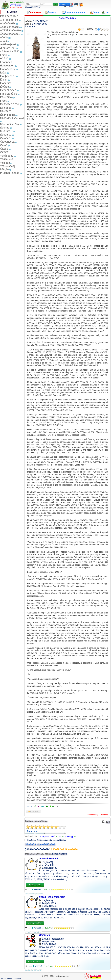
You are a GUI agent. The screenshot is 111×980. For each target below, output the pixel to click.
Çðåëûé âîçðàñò (10, 51)
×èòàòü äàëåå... (35, 885)
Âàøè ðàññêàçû (9, 27)
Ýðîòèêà (5, 163)
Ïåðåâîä (4, 87)
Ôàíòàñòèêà (7, 142)
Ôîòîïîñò (5, 152)
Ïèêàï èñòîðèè (8, 90)
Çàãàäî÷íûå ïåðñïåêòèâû (52, 897)
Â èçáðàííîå (33, 811)
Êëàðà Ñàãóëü (40, 21)
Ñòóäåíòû (6, 135)
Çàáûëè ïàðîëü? (33, 7)
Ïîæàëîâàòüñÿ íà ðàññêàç (98, 815)
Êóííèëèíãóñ (7, 66)
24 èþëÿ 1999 (49, 903)
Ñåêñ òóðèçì (8, 115)
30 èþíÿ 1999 (49, 942)
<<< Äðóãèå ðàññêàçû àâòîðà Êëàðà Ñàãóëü (46, 840)
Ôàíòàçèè (6, 138)
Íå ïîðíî (4, 80)
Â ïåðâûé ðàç (8, 23)
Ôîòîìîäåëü (45, 935)
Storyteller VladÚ (48, 837)
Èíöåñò (4, 58)
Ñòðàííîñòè (7, 131)
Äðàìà (4, 41)
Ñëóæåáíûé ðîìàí (10, 124)
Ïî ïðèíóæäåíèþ (9, 94)
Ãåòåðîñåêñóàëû (10, 34)
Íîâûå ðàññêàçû (9, 16)
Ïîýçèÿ (4, 101)
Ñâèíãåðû (6, 111)
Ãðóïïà (4, 37)
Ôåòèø (4, 149)
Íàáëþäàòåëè (8, 76)
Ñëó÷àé (5, 128)
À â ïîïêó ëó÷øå (9, 20)
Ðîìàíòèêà (6, 108)
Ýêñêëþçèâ (7, 159)
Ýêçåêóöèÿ (7, 156)
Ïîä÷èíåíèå (6, 97)
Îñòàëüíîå (6, 83)
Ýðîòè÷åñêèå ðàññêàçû (11, 979)
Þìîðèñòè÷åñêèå (10, 173)
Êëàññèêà (6, 62)
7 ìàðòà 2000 (49, 865)
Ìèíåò (3, 73)
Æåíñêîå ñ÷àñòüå (48, 859)
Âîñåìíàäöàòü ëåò (10, 30)
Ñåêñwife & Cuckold (12, 118)
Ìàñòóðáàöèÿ (8, 69)
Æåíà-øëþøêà (8, 44)
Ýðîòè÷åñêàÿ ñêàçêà (8, 168)
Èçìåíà (4, 55)
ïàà (60, 837)
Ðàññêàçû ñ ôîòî (10, 104)
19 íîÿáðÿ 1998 (40, 24)
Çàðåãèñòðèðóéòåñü (37, 849)
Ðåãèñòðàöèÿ (65, 4)
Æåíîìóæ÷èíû (8, 48)
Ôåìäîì (4, 145)
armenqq (69, 837)
